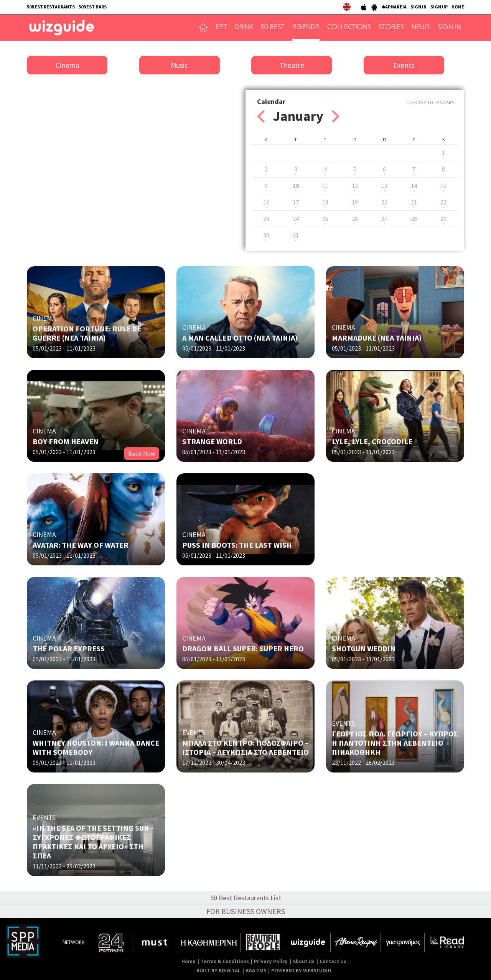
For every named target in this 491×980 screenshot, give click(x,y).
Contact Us (333, 961)
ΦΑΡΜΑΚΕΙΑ (394, 7)
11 (325, 186)
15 (443, 186)
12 (355, 186)
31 (296, 235)
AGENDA (306, 28)
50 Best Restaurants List (246, 898)
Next (336, 116)
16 (266, 202)
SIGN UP (439, 7)
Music (179, 65)
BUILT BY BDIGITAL (218, 971)
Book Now (142, 453)
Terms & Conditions (225, 961)
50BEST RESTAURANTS (51, 7)
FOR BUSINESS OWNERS (246, 911)
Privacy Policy (271, 961)
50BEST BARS (93, 7)
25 (325, 219)
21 (414, 202)
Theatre (292, 65)
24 (296, 219)
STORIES (391, 28)
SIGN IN (419, 7)
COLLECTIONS (349, 28)
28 (414, 219)
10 (296, 186)
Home (189, 961)
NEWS (421, 28)
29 (443, 219)
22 (443, 202)
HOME (458, 7)
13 (384, 186)
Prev (261, 116)
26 (355, 219)
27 (384, 219)
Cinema (67, 65)
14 (414, 186)
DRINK (244, 28)
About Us (304, 961)
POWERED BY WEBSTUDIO (301, 971)
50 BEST (273, 28)
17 (296, 202)
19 (355, 202)
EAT (221, 28)
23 (266, 219)
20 (384, 202)
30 (266, 235)
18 (325, 202)
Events (404, 65)
